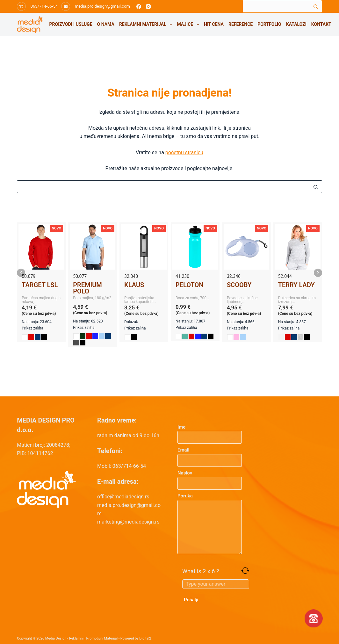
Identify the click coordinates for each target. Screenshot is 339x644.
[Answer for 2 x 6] (216, 584)
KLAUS (134, 285)
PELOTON (189, 285)
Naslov (210, 478)
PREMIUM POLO (87, 288)
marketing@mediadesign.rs (128, 522)
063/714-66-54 (44, 6)
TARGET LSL (40, 285)
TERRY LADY (296, 285)
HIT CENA (214, 24)
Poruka (210, 524)
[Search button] (316, 6)
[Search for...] (276, 6)
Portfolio (269, 24)
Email (210, 455)
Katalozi (296, 24)
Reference (241, 24)
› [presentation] (318, 273)
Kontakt (321, 24)
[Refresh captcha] (245, 571)
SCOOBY (239, 285)
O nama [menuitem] (106, 24)
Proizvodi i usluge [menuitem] (71, 24)
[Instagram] (148, 7)
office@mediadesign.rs (123, 497)
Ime (210, 432)
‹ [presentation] (21, 273)
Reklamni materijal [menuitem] (147, 25)
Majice (189, 25)
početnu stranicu (184, 152)
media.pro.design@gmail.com (102, 6)
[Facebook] (139, 7)
